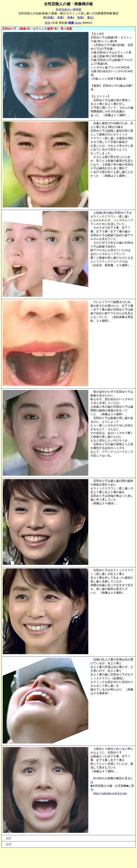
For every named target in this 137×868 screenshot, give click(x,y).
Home (78, 23)
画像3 (61, 17)
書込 (90, 17)
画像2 (51, 17)
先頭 (47, 23)
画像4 (71, 17)
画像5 (81, 17)
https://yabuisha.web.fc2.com (110, 793)
